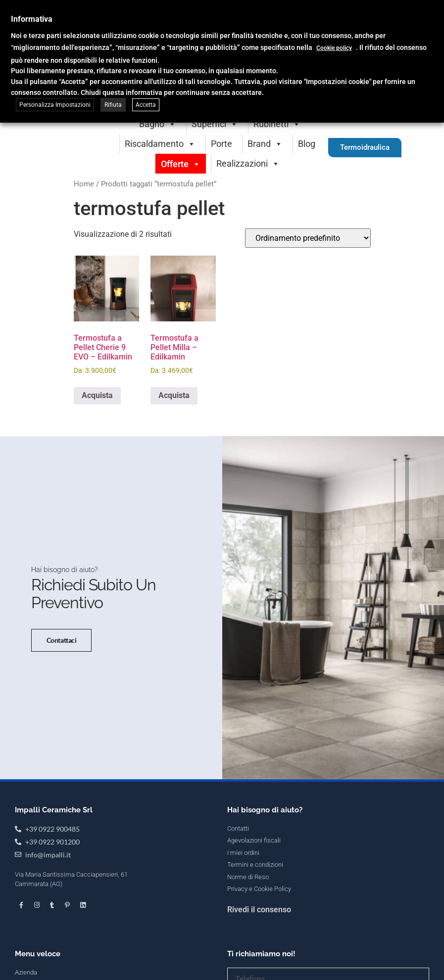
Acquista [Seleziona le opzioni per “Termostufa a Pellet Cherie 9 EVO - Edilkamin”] (97, 395)
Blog (307, 144)
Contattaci (62, 640)
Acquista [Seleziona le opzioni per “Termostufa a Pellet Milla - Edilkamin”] (174, 395)
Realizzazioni (248, 163)
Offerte (181, 164)
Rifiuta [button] (113, 105)
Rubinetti (277, 124)
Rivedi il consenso (259, 910)
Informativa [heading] (32, 19)
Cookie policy (334, 48)
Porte (222, 144)
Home (84, 184)
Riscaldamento (160, 144)
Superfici (215, 124)
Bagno (158, 124)
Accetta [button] (146, 105)
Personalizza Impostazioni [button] (55, 105)
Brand (265, 144)
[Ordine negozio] (308, 238)
